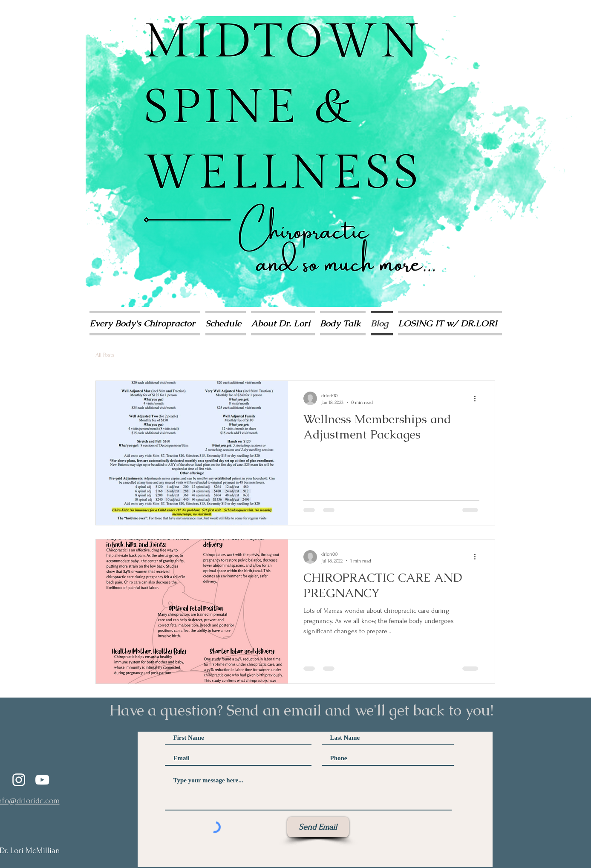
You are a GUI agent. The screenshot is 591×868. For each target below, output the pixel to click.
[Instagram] (19, 780)
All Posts (105, 355)
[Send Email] (318, 827)
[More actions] (478, 398)
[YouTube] (42, 780)
